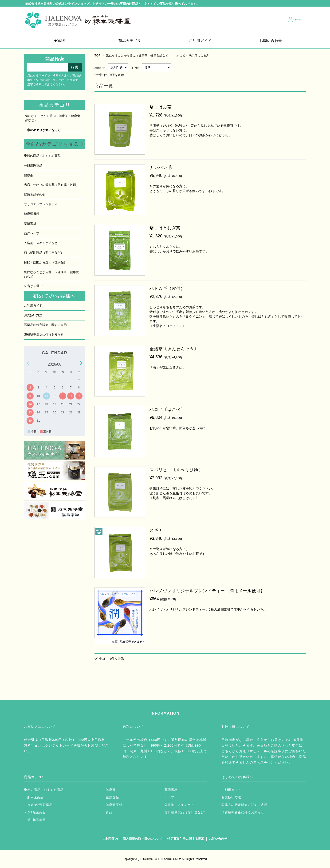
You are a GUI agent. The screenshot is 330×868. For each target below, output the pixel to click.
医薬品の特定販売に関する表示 (45, 325)
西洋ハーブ (32, 233)
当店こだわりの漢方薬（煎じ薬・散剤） (51, 185)
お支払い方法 (33, 315)
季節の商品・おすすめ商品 (42, 156)
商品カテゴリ (130, 41)
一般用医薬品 (33, 166)
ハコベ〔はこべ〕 (167, 409)
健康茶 (29, 175)
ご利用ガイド (200, 41)
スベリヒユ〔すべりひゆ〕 (176, 470)
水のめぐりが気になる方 (44, 130)
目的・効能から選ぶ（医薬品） (45, 262)
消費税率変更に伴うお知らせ (44, 334)
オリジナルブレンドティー (42, 204)
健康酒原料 (32, 214)
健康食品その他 (35, 194)
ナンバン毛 (161, 168)
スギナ (156, 530)
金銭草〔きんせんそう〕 (174, 349)
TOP (98, 56)
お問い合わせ (271, 41)
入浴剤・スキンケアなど (41, 243)
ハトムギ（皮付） (167, 288)
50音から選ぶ (33, 286)
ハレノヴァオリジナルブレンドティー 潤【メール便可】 (207, 591)
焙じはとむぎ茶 (165, 228)
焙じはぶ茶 (161, 107)
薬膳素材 (30, 224)
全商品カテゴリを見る (53, 144)
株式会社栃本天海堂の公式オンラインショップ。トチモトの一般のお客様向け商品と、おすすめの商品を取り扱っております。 (112, 4)
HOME (59, 41)
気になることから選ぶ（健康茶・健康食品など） (139, 56)
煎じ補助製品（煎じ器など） (44, 253)
